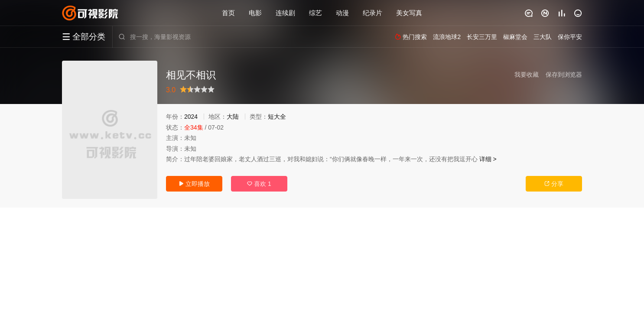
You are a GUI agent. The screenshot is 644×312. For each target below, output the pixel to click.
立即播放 (194, 184)
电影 (255, 13)
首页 (228, 13)
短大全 (277, 117)
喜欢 (259, 184)
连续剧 (285, 13)
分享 (554, 184)
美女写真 (409, 13)
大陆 (233, 117)
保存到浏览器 (564, 75)
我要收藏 (527, 75)
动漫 (342, 13)
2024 (191, 117)
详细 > (488, 159)
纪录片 (372, 13)
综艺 (315, 13)
